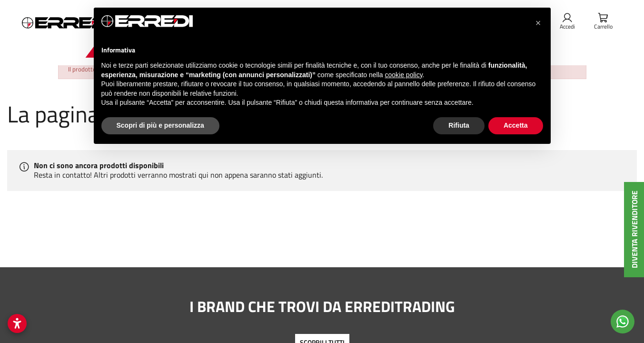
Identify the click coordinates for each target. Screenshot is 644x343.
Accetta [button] (516, 125)
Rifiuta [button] (459, 125)
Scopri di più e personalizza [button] (160, 125)
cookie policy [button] (403, 75)
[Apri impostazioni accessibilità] (17, 323)
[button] (538, 23)
